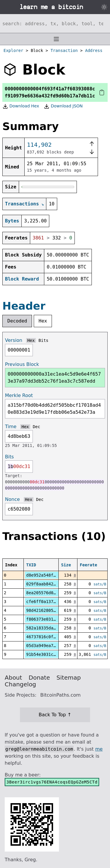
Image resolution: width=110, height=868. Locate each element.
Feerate (88, 565)
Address (94, 50)
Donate (39, 678)
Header (24, 306)
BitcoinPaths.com (60, 695)
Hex (43, 321)
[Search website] (55, 23)
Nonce (12, 499)
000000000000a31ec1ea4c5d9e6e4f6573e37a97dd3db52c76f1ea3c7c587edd (54, 378)
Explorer (13, 50)
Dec (37, 427)
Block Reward (22, 279)
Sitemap (69, 678)
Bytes (12, 221)
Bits (43, 340)
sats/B (100, 584)
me (99, 749)
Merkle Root (19, 395)
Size (66, 565)
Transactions (22, 204)
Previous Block (22, 364)
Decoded (17, 321)
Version (14, 340)
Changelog (20, 684)
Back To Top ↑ (55, 715)
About (13, 678)
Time (11, 427)
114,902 (39, 145)
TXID (31, 565)
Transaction (64, 50)
